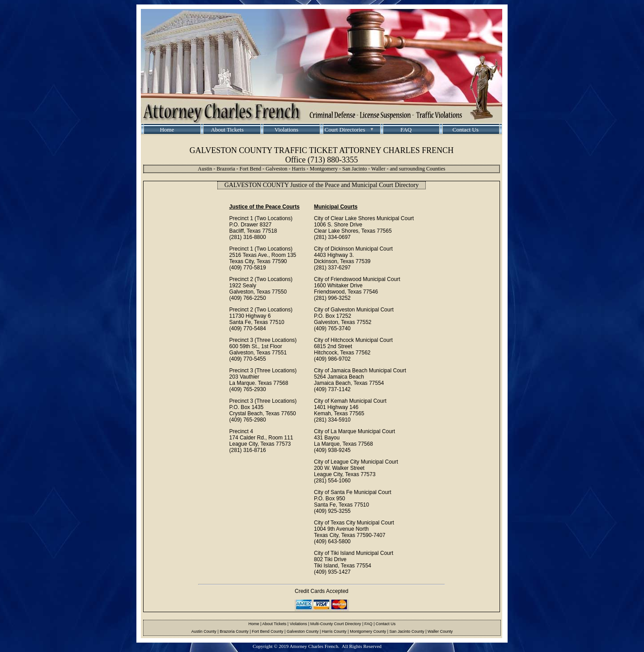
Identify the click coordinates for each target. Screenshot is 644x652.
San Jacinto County (407, 631)
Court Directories (345, 130)
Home (167, 130)
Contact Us (466, 130)
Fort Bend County (268, 631)
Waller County (440, 631)
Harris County (334, 631)
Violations (286, 130)
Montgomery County (368, 631)
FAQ (406, 130)
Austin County (204, 631)
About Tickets (227, 130)
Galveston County (303, 631)
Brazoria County (234, 631)
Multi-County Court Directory (336, 624)
